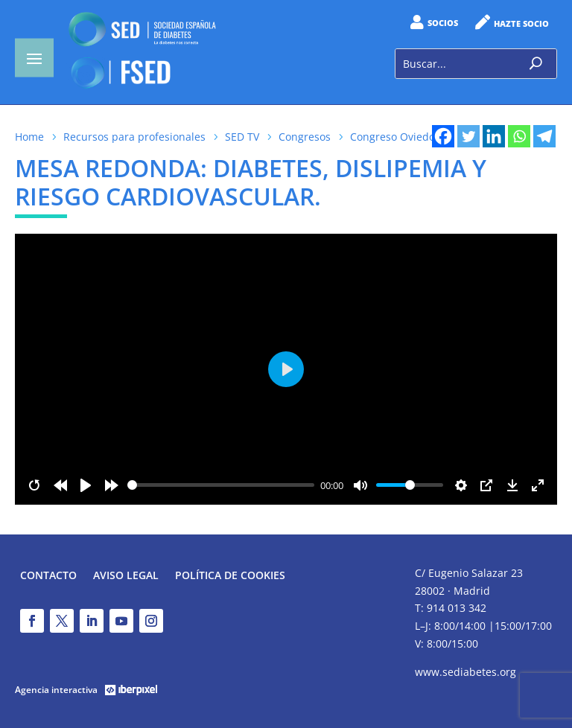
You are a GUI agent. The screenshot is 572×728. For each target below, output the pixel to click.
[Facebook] (443, 136)
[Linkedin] (494, 136)
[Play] (86, 485)
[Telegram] (544, 136)
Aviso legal (126, 576)
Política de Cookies (230, 576)
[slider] (221, 485)
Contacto (48, 576)
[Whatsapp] (519, 136)
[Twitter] (468, 136)
